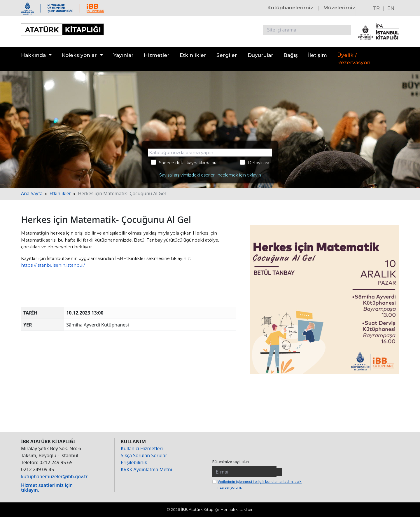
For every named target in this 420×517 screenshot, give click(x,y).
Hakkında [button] (33, 55)
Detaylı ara (254, 163)
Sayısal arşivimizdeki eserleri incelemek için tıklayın (210, 175)
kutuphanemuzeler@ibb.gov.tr (54, 476)
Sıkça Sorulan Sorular (144, 455)
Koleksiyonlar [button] (79, 55)
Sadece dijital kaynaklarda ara (184, 163)
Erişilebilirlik (134, 462)
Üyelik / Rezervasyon (354, 59)
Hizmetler (157, 55)
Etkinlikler (193, 55)
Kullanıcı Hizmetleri (142, 448)
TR (376, 8)
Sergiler (227, 55)
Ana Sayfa (32, 193)
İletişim (317, 55)
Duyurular (260, 55)
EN (391, 8)
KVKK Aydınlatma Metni (146, 469)
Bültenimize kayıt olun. (231, 462)
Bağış (291, 55)
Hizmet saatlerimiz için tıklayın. (47, 488)
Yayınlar (123, 55)
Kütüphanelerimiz (290, 8)
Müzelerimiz (339, 8)
